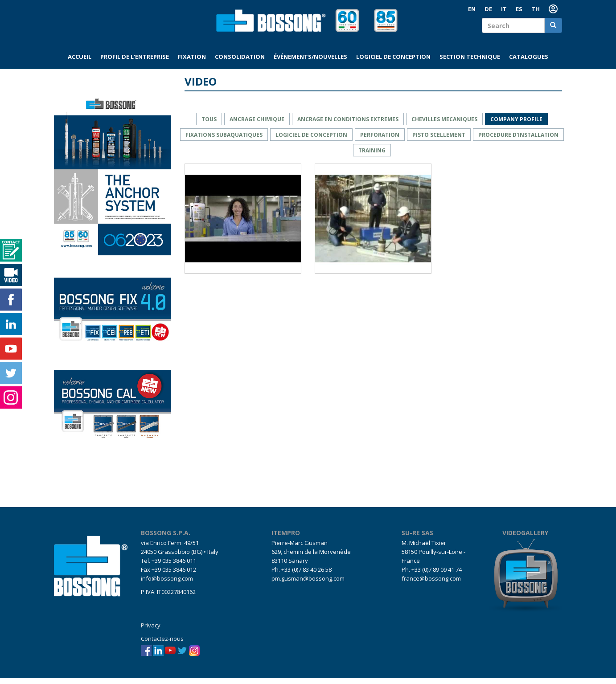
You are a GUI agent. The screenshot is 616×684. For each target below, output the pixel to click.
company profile (516, 125)
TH (536, 9)
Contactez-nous (162, 644)
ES (519, 9)
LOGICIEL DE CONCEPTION (311, 140)
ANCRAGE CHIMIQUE (257, 125)
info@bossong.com (167, 584)
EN (472, 9)
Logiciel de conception (393, 62)
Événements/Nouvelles (310, 62)
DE (488, 9)
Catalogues (529, 62)
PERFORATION (380, 140)
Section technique (470, 62)
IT (504, 9)
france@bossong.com (431, 584)
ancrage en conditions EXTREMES (348, 125)
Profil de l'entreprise (135, 62)
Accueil (80, 62)
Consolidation (240, 62)
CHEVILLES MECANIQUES (444, 125)
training (372, 156)
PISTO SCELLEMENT (439, 140)
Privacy (151, 631)
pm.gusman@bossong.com (308, 584)
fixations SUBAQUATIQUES (224, 140)
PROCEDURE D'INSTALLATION (518, 140)
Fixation (192, 62)
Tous (209, 125)
